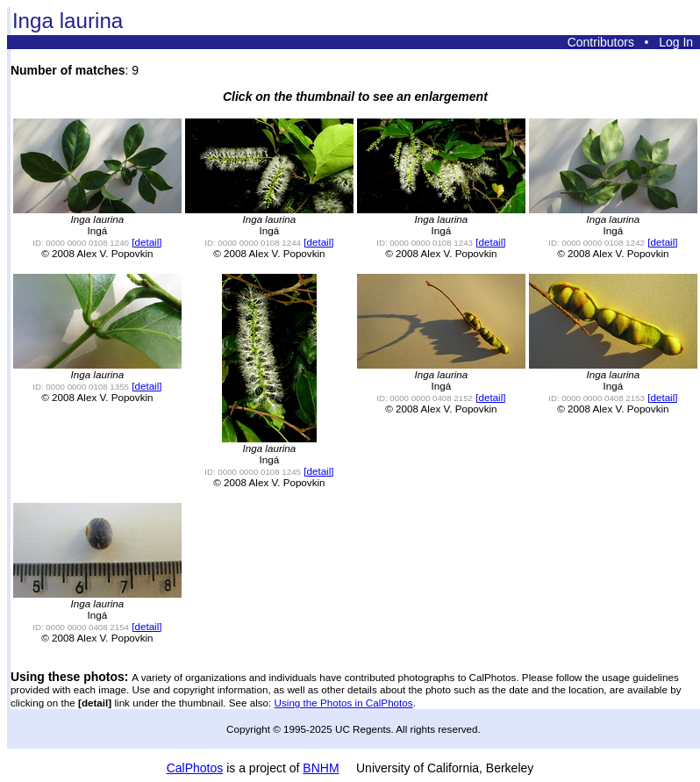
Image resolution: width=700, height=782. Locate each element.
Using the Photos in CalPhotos (344, 703)
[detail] (146, 242)
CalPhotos (195, 768)
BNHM (321, 768)
